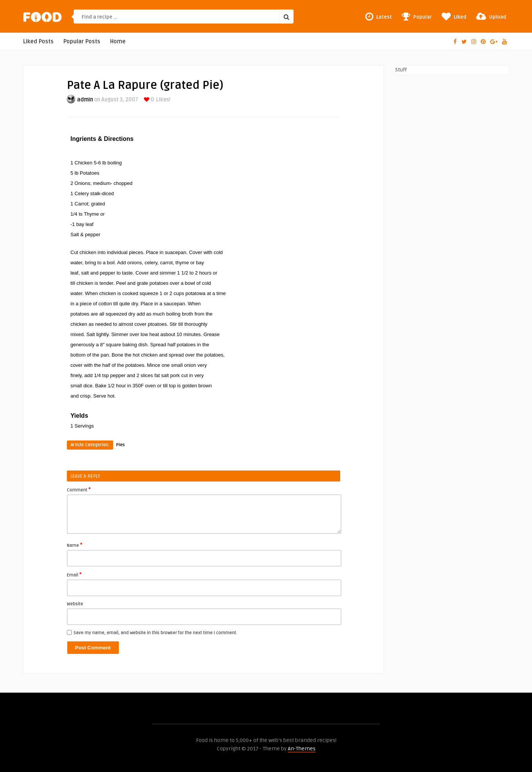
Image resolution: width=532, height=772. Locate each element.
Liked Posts (38, 42)
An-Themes (302, 749)
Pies (121, 445)
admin (85, 100)
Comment (79, 489)
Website (75, 604)
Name (75, 545)
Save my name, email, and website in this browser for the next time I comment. (155, 633)
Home (118, 42)
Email (74, 575)
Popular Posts (82, 42)
